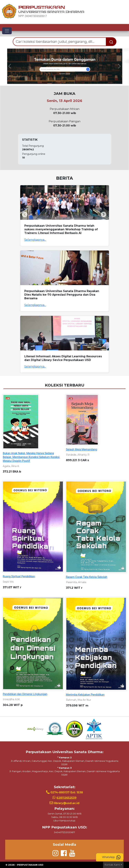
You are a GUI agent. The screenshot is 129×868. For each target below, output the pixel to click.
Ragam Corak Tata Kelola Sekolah (87, 577)
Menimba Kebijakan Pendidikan (85, 695)
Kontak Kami (112, 865)
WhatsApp (111, 857)
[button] (10, 66)
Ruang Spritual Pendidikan (19, 576)
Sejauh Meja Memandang (82, 449)
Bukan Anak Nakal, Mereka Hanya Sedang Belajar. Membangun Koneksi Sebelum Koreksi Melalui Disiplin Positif (31, 457)
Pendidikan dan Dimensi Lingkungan (25, 694)
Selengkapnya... (35, 240)
